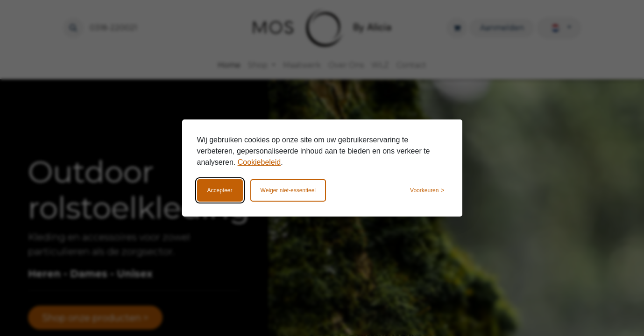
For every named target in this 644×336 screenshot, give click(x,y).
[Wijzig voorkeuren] (427, 190)
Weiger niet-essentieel (288, 190)
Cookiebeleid (259, 162)
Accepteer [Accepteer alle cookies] (220, 190)
